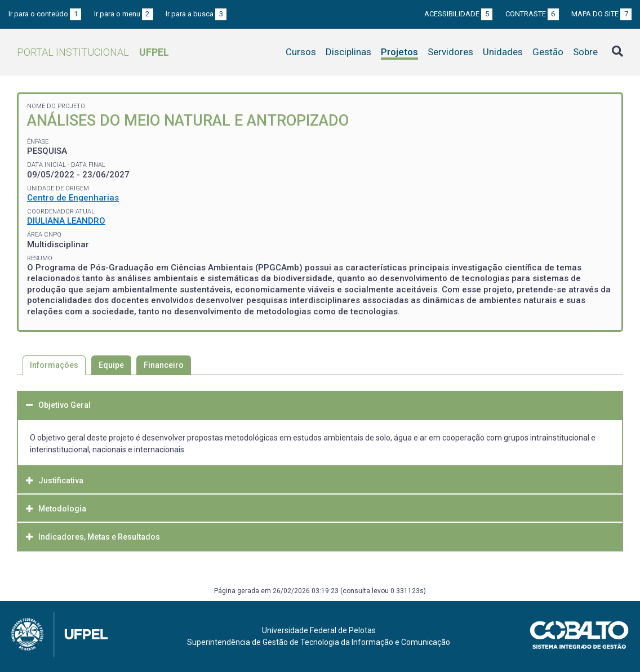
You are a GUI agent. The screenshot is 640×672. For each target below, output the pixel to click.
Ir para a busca (196, 14)
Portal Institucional (93, 52)
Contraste (532, 14)
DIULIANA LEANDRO (66, 221)
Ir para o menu (124, 14)
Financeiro (164, 365)
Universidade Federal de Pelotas (319, 630)
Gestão (548, 52)
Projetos (399, 52)
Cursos (301, 52)
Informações (54, 365)
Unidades (503, 52)
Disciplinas (348, 52)
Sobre (585, 52)
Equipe (111, 365)
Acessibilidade (458, 14)
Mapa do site (601, 14)
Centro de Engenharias (73, 198)
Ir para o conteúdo (45, 14)
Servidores (450, 52)
